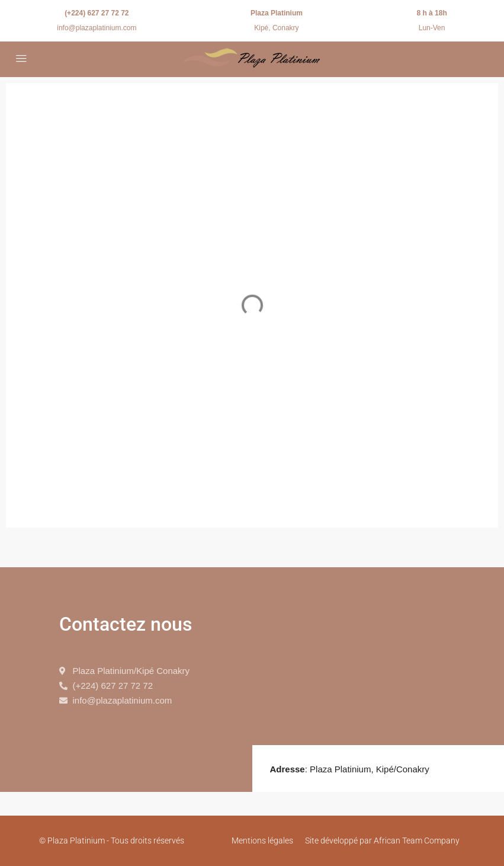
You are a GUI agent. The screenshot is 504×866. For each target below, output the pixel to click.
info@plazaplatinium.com (97, 28)
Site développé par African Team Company (382, 841)
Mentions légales (262, 841)
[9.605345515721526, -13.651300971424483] (378, 656)
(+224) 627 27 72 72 (97, 13)
